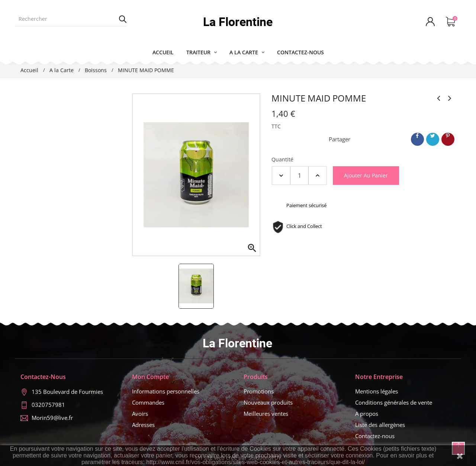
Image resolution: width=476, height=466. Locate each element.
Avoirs (140, 414)
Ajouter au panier (366, 175)
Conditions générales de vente (394, 402)
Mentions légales (377, 391)
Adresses (143, 425)
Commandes (148, 402)
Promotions (259, 391)
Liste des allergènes (380, 425)
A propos (367, 414)
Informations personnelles (166, 391)
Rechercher (123, 19)
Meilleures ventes (266, 414)
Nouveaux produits (268, 402)
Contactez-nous (375, 436)
